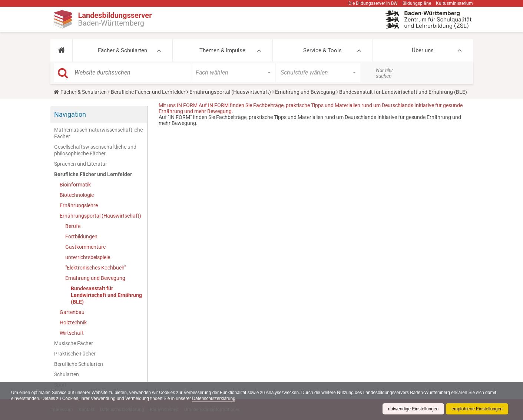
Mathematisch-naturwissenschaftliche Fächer (98, 133)
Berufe (73, 226)
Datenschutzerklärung (214, 398)
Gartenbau (72, 312)
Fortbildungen (81, 237)
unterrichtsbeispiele (88, 257)
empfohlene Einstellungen (477, 409)
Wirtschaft (72, 333)
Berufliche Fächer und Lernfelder (148, 92)
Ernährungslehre (79, 205)
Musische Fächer (74, 343)
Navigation (70, 114)
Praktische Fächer (75, 354)
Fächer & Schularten (123, 50)
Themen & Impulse (222, 50)
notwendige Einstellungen (413, 409)
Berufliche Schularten (79, 364)
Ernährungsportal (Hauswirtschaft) (230, 92)
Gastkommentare (85, 247)
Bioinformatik (75, 185)
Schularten (67, 374)
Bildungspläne (417, 3)
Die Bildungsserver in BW (373, 3)
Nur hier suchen (385, 73)
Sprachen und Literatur (81, 164)
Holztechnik (73, 323)
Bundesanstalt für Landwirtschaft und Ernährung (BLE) (106, 295)
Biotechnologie (77, 195)
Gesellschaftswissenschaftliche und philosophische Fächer (95, 150)
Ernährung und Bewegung (305, 92)
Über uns (423, 50)
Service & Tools (322, 50)
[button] (61, 50)
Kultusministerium (454, 3)
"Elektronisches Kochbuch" (95, 268)
